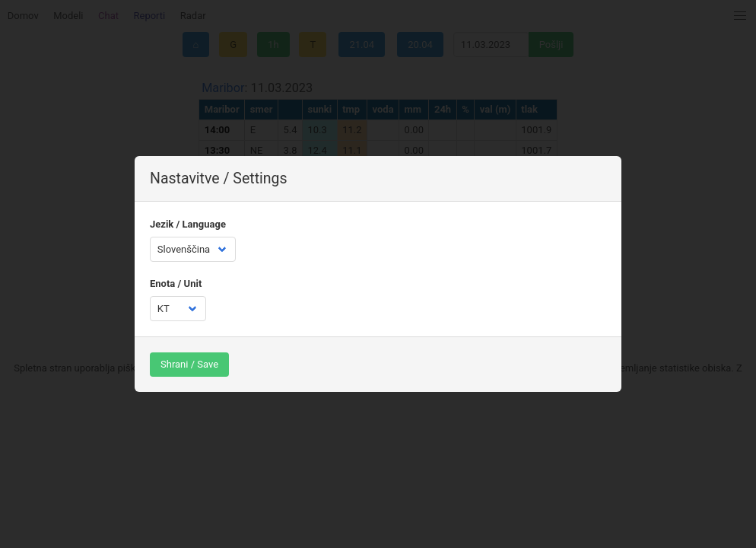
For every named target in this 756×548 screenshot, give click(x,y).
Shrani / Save (189, 364)
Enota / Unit (176, 284)
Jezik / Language (188, 224)
